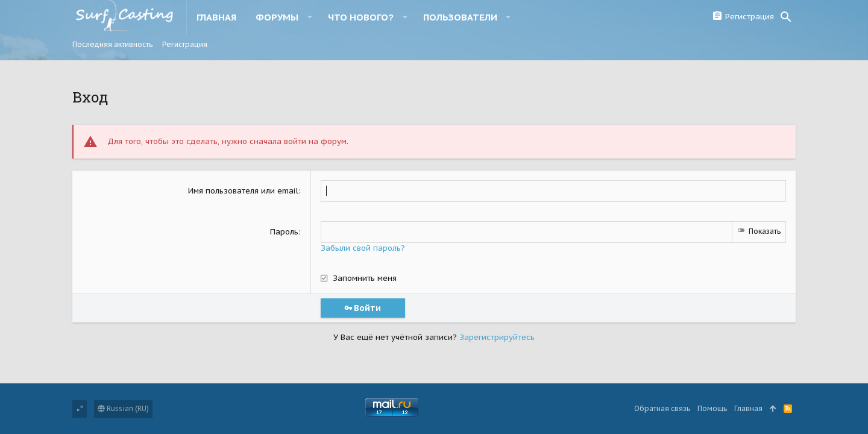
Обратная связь (662, 408)
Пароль (284, 232)
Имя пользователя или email (243, 191)
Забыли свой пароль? (363, 248)
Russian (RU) (123, 408)
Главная (748, 408)
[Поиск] (786, 17)
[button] (310, 17)
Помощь (712, 408)
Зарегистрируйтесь (497, 337)
